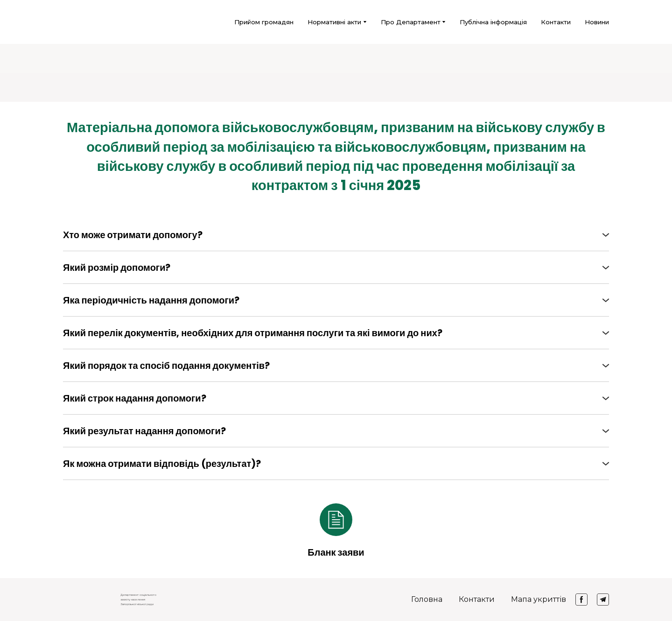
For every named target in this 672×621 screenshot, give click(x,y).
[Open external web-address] (336, 520)
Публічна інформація (493, 22)
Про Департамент (411, 22)
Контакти (556, 22)
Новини (597, 22)
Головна (427, 599)
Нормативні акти (334, 22)
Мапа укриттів (539, 599)
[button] (336, 235)
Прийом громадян (264, 22)
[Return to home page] (75, 22)
